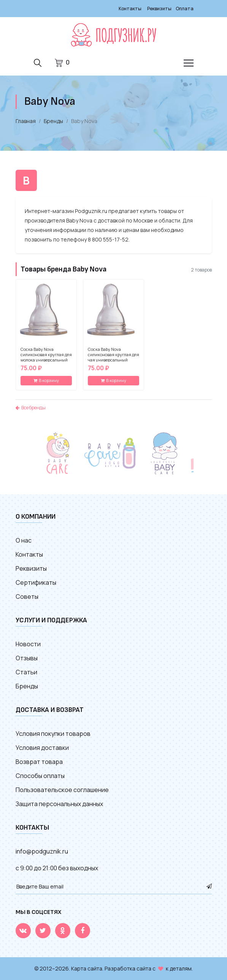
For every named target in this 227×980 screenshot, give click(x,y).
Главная (26, 121)
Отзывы (27, 658)
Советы (27, 597)
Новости (28, 644)
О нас (24, 540)
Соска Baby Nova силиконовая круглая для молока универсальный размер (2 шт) (46, 357)
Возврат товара (39, 762)
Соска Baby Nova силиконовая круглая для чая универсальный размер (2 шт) (113, 357)
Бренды (53, 121)
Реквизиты (159, 9)
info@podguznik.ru (42, 851)
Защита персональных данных (59, 804)
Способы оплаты (40, 776)
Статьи (26, 672)
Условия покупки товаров (53, 734)
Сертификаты (36, 582)
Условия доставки (42, 748)
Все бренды (31, 408)
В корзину (46, 380)
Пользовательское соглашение (62, 790)
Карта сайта (87, 968)
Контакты (130, 9)
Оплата (185, 9)
